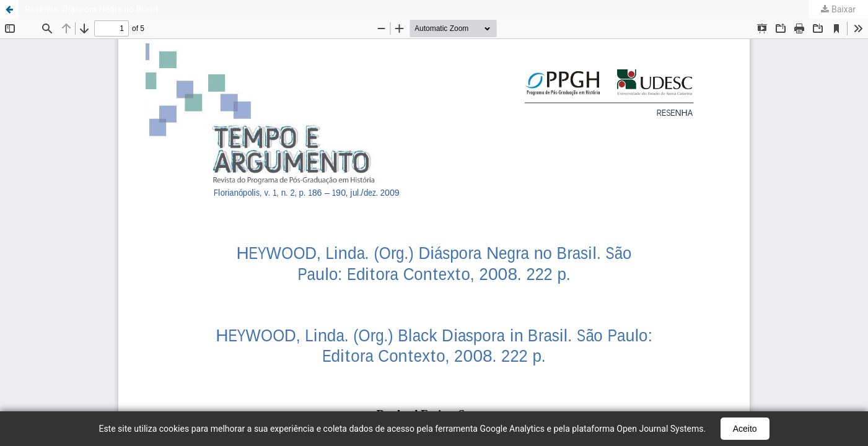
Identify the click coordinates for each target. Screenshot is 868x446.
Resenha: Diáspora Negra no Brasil (91, 9)
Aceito (745, 429)
